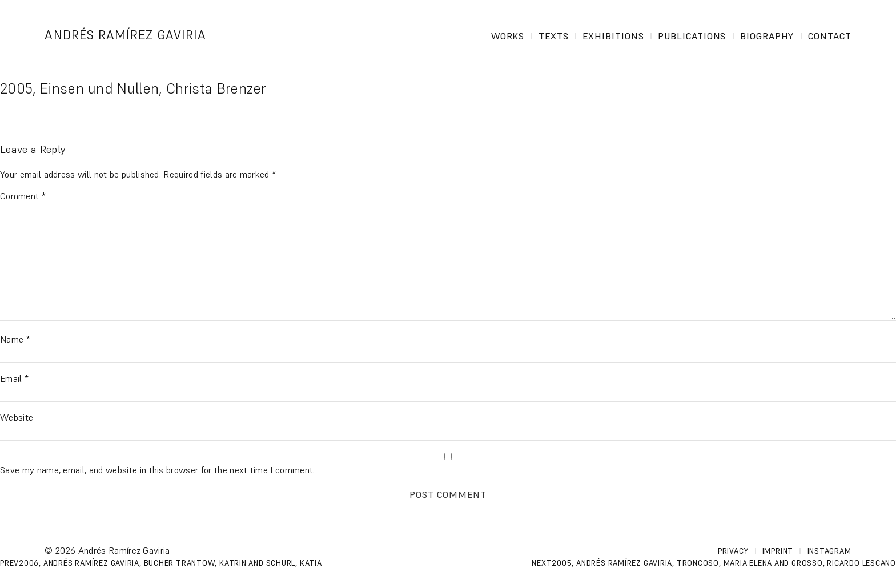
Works (508, 36)
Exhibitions (613, 36)
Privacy (733, 551)
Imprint (778, 551)
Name (15, 339)
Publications (692, 36)
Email (14, 378)
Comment (23, 196)
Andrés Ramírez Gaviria (125, 35)
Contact (830, 36)
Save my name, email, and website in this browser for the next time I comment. (158, 470)
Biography (767, 36)
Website (17, 417)
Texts (554, 36)
